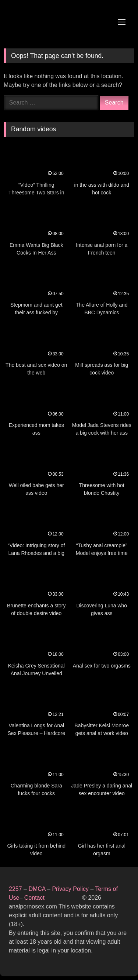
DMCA (38, 889)
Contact (35, 898)
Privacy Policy (70, 889)
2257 (15, 889)
